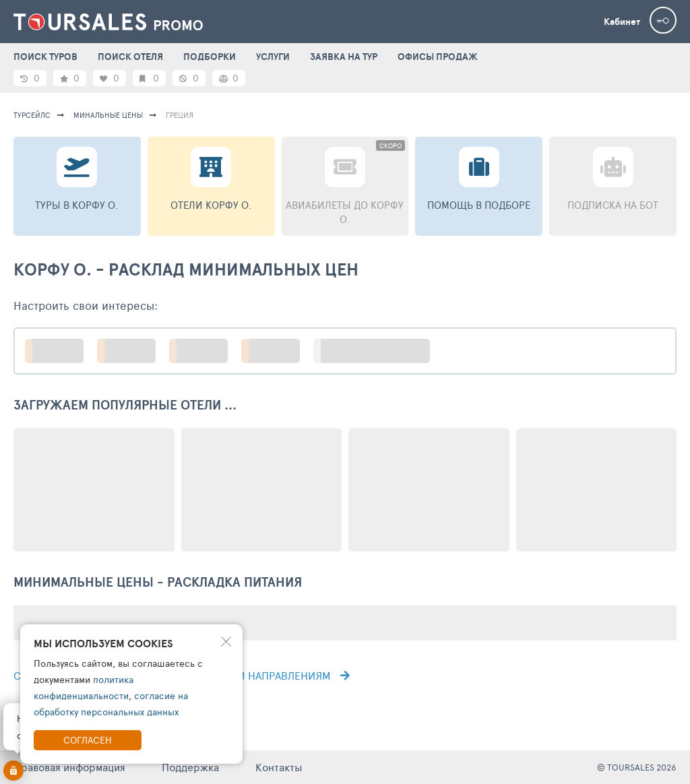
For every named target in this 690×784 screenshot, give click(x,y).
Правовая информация (69, 767)
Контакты (279, 767)
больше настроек (378, 351)
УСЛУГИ (273, 57)
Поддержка (190, 767)
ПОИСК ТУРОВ (45, 57)
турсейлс (32, 115)
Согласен (88, 740)
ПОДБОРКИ (210, 57)
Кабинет (622, 22)
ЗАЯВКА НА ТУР (344, 57)
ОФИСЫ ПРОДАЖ (438, 57)
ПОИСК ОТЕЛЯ (130, 57)
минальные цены (108, 115)
